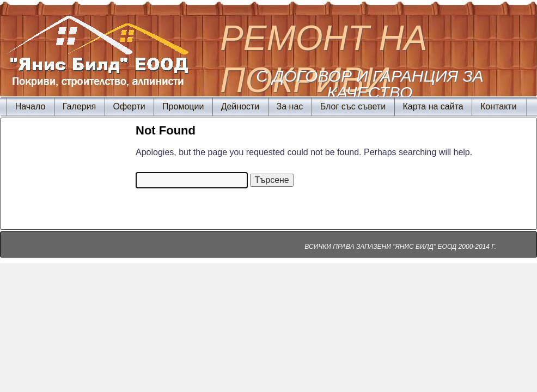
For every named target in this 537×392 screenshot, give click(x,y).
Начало (30, 106)
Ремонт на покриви (324, 59)
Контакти (499, 106)
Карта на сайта (433, 106)
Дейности (240, 106)
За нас (290, 106)
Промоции (183, 106)
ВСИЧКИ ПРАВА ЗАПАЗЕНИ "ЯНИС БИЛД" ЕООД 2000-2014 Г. (400, 247)
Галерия (79, 106)
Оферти (129, 106)
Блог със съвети (353, 106)
